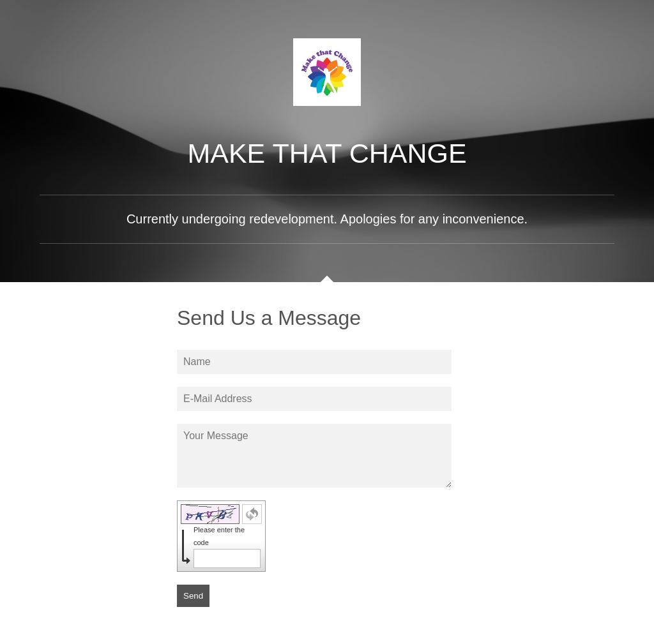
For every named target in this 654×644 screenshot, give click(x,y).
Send (193, 596)
